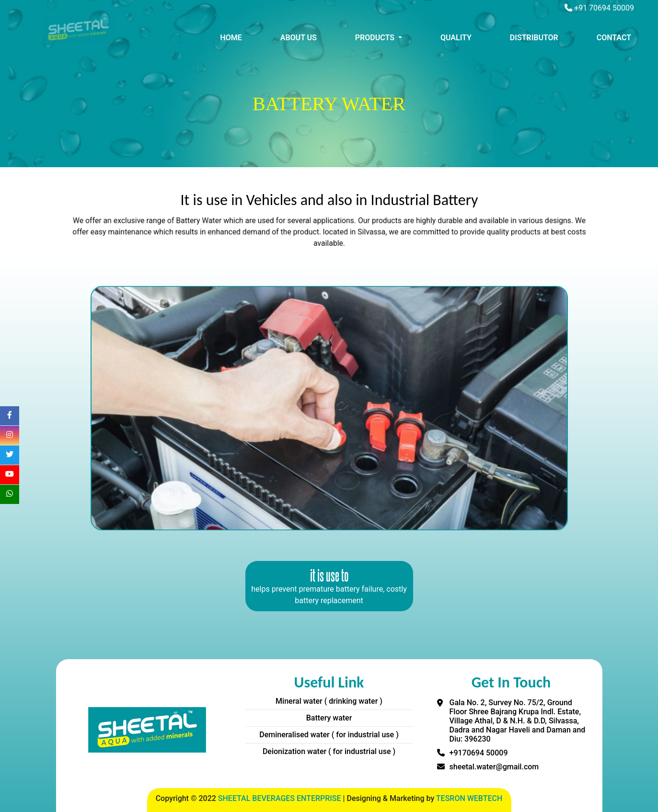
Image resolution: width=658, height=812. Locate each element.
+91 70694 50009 (604, 8)
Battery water (329, 718)
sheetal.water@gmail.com (494, 767)
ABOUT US (299, 38)
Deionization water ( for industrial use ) (329, 751)
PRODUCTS (376, 38)
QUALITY (456, 38)
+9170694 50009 (479, 753)
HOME (231, 38)
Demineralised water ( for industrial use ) (329, 735)
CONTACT (614, 38)
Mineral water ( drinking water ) (329, 701)
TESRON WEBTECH (469, 798)
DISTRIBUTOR (534, 38)
